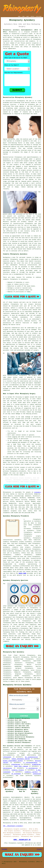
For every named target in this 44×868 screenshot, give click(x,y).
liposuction (37, 774)
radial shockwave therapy (21, 759)
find (10, 655)
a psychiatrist (32, 768)
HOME (19, 16)
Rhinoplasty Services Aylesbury (17, 685)
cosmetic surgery (31, 772)
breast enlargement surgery (13, 761)
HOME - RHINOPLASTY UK (22, 840)
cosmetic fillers (18, 770)
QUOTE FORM (22, 573)
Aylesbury (38, 492)
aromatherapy (37, 764)
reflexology (7, 757)
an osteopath (16, 774)
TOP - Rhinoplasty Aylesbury (13, 826)
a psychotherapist (30, 763)
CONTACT (33, 16)
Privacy (40, 849)
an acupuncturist (31, 757)
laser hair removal (21, 766)
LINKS (23, 16)
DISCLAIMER (39, 16)
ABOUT (28, 16)
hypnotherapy (16, 764)
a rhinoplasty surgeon (14, 753)
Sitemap (4, 849)
